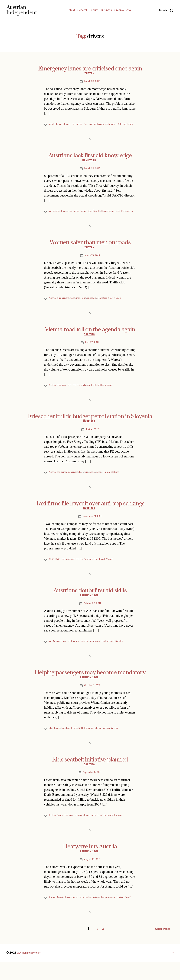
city (72, 396)
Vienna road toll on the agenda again (90, 340)
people (99, 831)
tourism (126, 913)
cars (60, 396)
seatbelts (118, 831)
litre (90, 484)
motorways (117, 125)
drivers (69, 125)
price (105, 484)
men (81, 308)
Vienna (114, 396)
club (60, 308)
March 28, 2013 (92, 82)
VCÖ (115, 308)
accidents (54, 125)
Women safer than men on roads (90, 252)
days (84, 913)
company (67, 484)
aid (50, 217)
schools (116, 655)
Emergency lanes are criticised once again (90, 69)
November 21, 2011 (92, 529)
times (52, 129)
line (70, 743)
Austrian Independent (31, 971)
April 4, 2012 (92, 441)
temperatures (113, 913)
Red (130, 217)
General (82, 10)
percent (122, 217)
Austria (52, 308)
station (113, 484)
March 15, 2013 (92, 266)
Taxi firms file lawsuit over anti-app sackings (90, 515)
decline (91, 913)
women (123, 308)
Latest (71, 10)
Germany (92, 572)
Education (90, 166)
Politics (90, 345)
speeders (96, 308)
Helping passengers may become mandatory (90, 686)
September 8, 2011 (92, 788)
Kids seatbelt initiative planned (90, 774)
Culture (94, 10)
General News (90, 609)
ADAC (52, 572)
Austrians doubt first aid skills (90, 603)
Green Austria (123, 10)
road (87, 308)
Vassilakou (100, 743)
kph (64, 743)
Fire (89, 125)
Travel (90, 74)
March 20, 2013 (92, 174)
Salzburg (129, 125)
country (81, 831)
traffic (105, 396)
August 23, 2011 (92, 875)
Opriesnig (111, 217)
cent (66, 396)
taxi (100, 572)
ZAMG (52, 917)
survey (52, 221)
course (56, 217)
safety (108, 831)
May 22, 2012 (92, 353)
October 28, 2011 (92, 617)
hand (75, 308)
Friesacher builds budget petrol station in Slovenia (90, 428)
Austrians (58, 655)
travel (106, 572)
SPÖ (83, 743)
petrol (97, 484)
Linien (76, 743)
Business (106, 10)
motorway (104, 125)
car (62, 125)
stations (122, 484)
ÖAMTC (101, 217)
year (127, 831)
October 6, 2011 (92, 700)
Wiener (119, 743)
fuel (84, 484)
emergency (80, 125)
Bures (61, 831)
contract (72, 572)
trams (90, 743)
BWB (59, 572)
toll (99, 396)
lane (95, 125)
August (52, 913)
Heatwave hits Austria (90, 862)
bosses (70, 913)
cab (64, 572)
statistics (107, 308)
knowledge (90, 217)
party (87, 396)
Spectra (126, 655)
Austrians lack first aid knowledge (90, 160)
